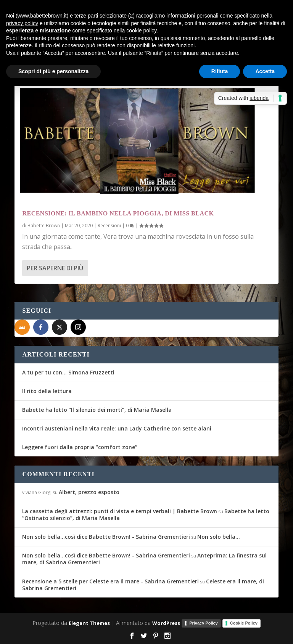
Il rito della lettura (47, 391)
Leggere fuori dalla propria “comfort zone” (80, 447)
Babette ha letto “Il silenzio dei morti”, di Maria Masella (97, 410)
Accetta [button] (265, 71)
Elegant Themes (89, 623)
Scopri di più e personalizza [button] (53, 71)
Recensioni (109, 226)
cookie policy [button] (141, 31)
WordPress (166, 623)
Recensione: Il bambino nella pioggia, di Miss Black (118, 213)
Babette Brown (44, 226)
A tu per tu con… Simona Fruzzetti (68, 372)
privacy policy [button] (22, 23)
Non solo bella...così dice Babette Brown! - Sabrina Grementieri (106, 537)
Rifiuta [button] (220, 71)
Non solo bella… (219, 537)
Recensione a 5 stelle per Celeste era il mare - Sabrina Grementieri (110, 581)
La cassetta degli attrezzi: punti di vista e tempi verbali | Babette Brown (120, 511)
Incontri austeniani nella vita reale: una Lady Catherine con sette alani (117, 428)
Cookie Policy (244, 623)
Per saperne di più (55, 268)
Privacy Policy (204, 623)
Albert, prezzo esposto (89, 492)
